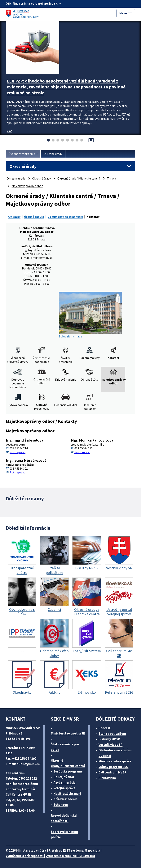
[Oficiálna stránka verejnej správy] (47, 3)
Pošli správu (18, 452)
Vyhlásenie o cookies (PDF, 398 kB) (70, 856)
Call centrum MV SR (112, 772)
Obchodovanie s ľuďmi (115, 750)
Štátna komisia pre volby (65, 747)
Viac (9, 131)
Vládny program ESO (113, 767)
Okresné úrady (53, 154)
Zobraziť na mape (90, 315)
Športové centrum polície (64, 834)
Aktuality (14, 217)
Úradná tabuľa (34, 217)
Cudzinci (105, 756)
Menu (126, 13)
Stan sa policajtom (112, 734)
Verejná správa (64, 788)
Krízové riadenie (66, 799)
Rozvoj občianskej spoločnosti (64, 818)
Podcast (105, 728)
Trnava (111, 178)
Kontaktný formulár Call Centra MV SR (21, 792)
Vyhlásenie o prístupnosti (25, 856)
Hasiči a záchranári (67, 794)
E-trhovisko (107, 778)
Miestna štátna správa (115, 761)
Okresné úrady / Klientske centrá (79, 178)
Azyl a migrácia (65, 782)
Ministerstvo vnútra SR (68, 733)
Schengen (61, 805)
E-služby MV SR (109, 739)
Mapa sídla (93, 850)
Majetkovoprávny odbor (27, 186)
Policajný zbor (64, 777)
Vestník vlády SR (110, 745)
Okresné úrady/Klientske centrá (68, 763)
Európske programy (68, 771)
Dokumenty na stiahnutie (65, 217)
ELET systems (73, 850)
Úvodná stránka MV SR (23, 154)
